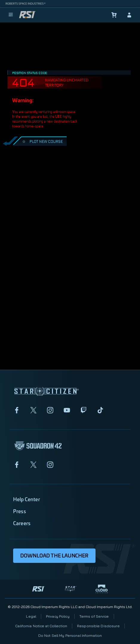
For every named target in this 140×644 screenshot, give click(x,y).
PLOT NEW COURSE (42, 141)
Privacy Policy (58, 616)
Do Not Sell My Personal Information (70, 635)
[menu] (11, 15)
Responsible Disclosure (98, 626)
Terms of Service (94, 616)
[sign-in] (129, 15)
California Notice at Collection (41, 626)
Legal (31, 616)
